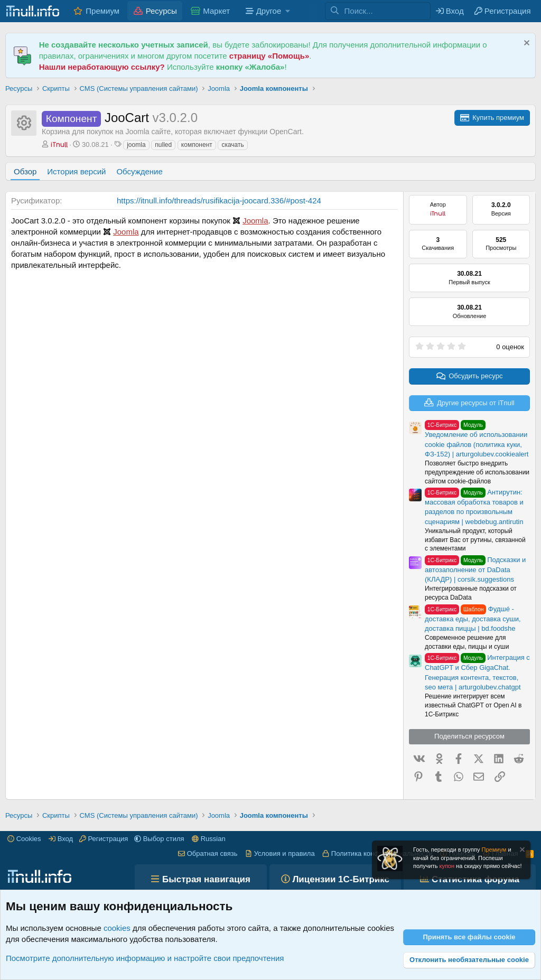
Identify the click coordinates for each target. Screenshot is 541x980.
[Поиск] (387, 11)
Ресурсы (161, 11)
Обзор (25, 171)
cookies (117, 928)
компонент (197, 145)
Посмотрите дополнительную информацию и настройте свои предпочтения (145, 958)
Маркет (216, 11)
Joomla (255, 221)
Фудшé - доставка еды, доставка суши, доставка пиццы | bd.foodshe (473, 619)
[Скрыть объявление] (525, 44)
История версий (76, 171)
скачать (232, 145)
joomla (136, 145)
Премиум (102, 11)
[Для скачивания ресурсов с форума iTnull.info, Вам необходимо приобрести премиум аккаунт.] (492, 118)
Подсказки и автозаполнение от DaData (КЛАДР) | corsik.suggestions (475, 570)
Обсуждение (139, 171)
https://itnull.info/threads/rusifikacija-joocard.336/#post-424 (219, 200)
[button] (267, 11)
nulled (163, 145)
